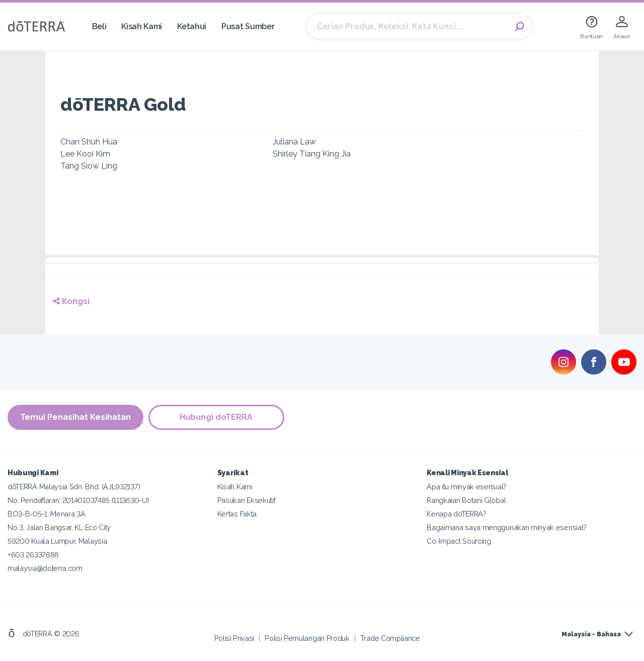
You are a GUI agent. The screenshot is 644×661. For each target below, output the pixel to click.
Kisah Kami (142, 26)
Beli (99, 26)
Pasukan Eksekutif (247, 500)
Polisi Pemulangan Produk (307, 638)
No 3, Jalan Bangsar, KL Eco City (59, 527)
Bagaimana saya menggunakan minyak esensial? (507, 527)
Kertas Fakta (237, 514)
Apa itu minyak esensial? (467, 487)
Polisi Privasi (234, 638)
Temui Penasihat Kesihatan (75, 417)
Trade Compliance (390, 638)
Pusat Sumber (248, 26)
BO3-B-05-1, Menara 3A (47, 514)
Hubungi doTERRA (217, 417)
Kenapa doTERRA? (456, 514)
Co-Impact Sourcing (459, 541)
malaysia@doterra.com (45, 568)
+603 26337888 (33, 555)
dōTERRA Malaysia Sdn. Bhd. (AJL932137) (74, 487)
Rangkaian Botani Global (466, 500)
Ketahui (192, 26)
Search (519, 27)
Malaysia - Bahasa (591, 634)
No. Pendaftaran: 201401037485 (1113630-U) (78, 500)
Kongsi (71, 301)
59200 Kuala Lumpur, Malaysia (57, 541)
